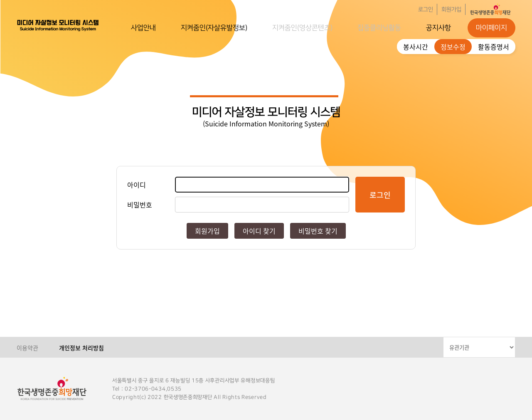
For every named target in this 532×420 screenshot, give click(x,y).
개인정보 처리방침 (81, 348)
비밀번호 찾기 (318, 231)
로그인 (426, 10)
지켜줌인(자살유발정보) (214, 28)
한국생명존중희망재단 (58, 25)
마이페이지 (491, 28)
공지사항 (438, 28)
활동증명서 (494, 47)
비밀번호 (140, 205)
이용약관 (27, 348)
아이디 (137, 185)
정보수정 (453, 47)
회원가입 (451, 10)
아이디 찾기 (259, 231)
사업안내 (143, 28)
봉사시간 (416, 47)
